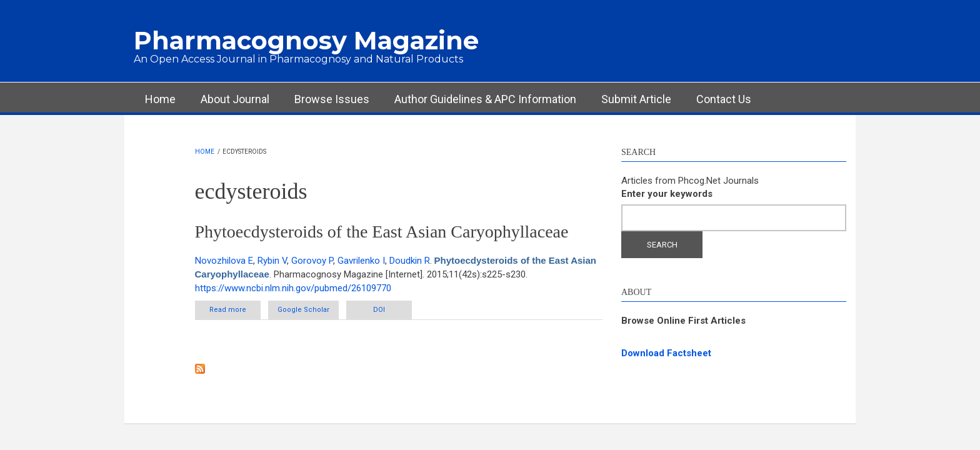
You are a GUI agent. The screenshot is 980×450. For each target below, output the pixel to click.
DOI (379, 310)
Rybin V (272, 261)
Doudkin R (410, 261)
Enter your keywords (667, 194)
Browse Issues (332, 99)
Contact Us (724, 99)
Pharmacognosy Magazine (306, 40)
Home (160, 99)
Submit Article (636, 99)
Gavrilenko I (361, 261)
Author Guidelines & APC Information (485, 99)
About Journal (235, 99)
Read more (235, 309)
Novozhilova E (224, 261)
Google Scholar (303, 310)
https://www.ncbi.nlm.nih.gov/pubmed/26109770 (293, 288)
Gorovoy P (312, 261)
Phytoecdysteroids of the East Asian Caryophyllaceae (382, 232)
